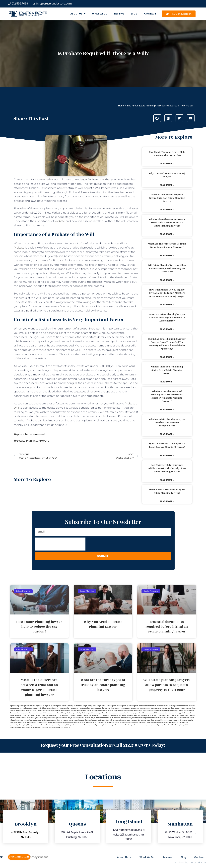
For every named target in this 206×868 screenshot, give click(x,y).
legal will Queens (50, 706)
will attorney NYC (174, 716)
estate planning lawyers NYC (140, 720)
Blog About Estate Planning (141, 106)
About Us (78, 14)
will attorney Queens (186, 716)
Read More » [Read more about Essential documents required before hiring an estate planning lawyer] (167, 210)
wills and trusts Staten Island (19, 720)
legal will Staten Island (63, 706)
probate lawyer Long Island (160, 711)
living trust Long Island (89, 706)
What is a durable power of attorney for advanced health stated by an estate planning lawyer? (167, 396)
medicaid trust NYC (16, 708)
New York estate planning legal (65, 708)
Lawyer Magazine (74, 720)
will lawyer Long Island (44, 718)
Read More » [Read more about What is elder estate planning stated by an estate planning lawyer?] (167, 382)
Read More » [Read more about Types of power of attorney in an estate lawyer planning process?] (167, 455)
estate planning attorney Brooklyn (115, 723)
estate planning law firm (30, 15)
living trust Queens (126, 706)
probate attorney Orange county (180, 708)
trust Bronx (121, 716)
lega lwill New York (29, 706)
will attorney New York (161, 716)
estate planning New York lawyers (158, 723)
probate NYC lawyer (142, 713)
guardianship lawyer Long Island (141, 725)
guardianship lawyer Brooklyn (121, 725)
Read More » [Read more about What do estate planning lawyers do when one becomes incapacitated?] (167, 434)
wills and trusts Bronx (110, 718)
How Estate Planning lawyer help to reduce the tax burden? (167, 154)
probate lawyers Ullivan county (90, 713)
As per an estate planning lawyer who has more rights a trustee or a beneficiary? (167, 318)
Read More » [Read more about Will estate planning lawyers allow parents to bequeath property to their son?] (167, 280)
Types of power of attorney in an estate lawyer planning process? (167, 445)
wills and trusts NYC (173, 718)
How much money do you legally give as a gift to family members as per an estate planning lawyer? (167, 293)
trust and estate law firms (175, 720)
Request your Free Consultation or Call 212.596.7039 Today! (103, 745)
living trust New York (103, 706)
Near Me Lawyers (66, 727)
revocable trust (112, 716)
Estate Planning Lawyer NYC (180, 725)
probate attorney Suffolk (67, 711)
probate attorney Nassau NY (160, 708)
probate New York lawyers (158, 720)
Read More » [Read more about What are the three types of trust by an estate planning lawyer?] (167, 255)
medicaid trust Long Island (171, 706)
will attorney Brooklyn (131, 716)
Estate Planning (27, 441)
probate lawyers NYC (39, 713)
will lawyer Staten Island (96, 718)
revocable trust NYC (85, 716)
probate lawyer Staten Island (56, 713)
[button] (157, 118)
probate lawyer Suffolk (73, 713)
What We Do (100, 14)
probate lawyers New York (24, 713)
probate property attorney (172, 713)
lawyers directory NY (55, 716)
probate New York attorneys (109, 713)
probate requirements (32, 434)
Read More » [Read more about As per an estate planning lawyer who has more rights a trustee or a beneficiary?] (167, 329)
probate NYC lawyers (156, 713)
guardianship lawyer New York (161, 725)
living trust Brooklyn (76, 706)
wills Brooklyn (32, 720)
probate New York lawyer (127, 713)
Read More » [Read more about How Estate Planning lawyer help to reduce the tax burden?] (167, 164)
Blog (134, 14)
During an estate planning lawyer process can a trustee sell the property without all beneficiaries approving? (167, 344)
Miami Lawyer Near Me (61, 720)
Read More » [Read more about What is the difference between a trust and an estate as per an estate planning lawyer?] (167, 234)
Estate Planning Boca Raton (45, 720)
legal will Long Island (16, 706)
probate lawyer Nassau (176, 711)
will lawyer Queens (82, 718)
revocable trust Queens (99, 716)
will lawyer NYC (70, 718)
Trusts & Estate (33, 13)
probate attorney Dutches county (120, 708)
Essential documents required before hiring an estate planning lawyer (167, 198)
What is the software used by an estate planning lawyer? (167, 491)
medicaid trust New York (187, 706)
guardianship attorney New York (42, 725)
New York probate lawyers (84, 708)
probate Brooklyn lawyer (124, 711)
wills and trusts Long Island (141, 718)
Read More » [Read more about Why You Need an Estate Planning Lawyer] (167, 185)
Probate (60, 221)
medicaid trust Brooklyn (154, 706)
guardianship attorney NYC (61, 725)
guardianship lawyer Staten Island (39, 727)
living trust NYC (115, 706)
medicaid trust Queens (30, 708)
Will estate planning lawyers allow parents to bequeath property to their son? (167, 268)
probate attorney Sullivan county (86, 711)
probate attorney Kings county (141, 708)
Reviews (119, 14)
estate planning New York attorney (70, 723)
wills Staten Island (125, 720)
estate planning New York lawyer (136, 723)
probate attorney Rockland (51, 711)
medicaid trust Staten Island (46, 708)
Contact (150, 14)
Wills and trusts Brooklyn (125, 718)
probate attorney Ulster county (106, 711)
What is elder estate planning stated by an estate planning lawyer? (167, 370)
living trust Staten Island (139, 706)
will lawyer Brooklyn (30, 718)
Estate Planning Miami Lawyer (90, 720)
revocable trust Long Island (39, 716)
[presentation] (60, 544)
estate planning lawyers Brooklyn (33, 723)
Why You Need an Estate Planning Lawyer (167, 175)
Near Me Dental (55, 727)
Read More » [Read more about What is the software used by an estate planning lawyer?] (167, 501)
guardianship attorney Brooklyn (179, 723)
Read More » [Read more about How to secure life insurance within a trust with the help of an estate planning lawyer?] (167, 480)
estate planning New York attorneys (92, 723)
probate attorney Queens (34, 711)
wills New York (114, 720)
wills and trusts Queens (187, 718)
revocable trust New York (70, 716)
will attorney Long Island (146, 716)
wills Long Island (104, 720)
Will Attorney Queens (34, 857)
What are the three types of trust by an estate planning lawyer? (167, 246)
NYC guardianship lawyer (101, 708)
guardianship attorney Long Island (21, 725)
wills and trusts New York (158, 718)
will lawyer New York (58, 718)
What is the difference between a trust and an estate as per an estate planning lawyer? (167, 223)
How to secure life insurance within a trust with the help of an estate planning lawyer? (167, 468)
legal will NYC (40, 706)
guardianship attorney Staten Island (100, 725)
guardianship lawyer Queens (19, 727)
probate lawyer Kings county (141, 711)
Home (121, 106)
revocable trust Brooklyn (23, 716)
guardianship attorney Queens (79, 725)
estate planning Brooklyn (51, 723)
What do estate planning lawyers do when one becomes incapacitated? (167, 423)
